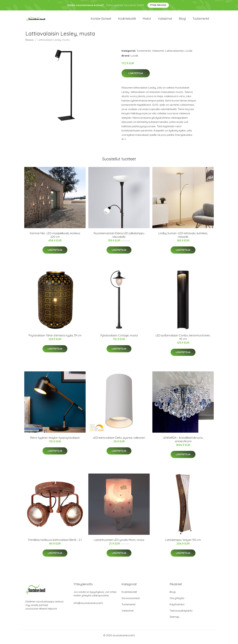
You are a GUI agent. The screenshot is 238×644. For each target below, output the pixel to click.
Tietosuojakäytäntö (181, 613)
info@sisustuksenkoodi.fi (88, 606)
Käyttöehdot (177, 607)
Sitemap (174, 620)
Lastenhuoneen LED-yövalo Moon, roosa (119, 543)
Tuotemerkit (201, 20)
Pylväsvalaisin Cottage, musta (119, 338)
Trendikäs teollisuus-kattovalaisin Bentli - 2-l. (55, 543)
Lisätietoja (136, 76)
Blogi (182, 20)
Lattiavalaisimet (174, 54)
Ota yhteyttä (177, 601)
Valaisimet (165, 20)
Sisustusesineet (131, 601)
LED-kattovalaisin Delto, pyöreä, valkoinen (119, 441)
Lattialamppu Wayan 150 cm (183, 543)
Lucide (189, 54)
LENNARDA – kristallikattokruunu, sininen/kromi (183, 442)
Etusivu (29, 43)
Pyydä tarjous (158, 5)
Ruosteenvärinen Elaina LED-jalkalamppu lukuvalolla (119, 238)
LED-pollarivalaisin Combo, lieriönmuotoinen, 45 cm (183, 340)
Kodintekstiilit (127, 20)
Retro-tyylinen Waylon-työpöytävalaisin (55, 441)
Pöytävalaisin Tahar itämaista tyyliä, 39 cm (55, 338)
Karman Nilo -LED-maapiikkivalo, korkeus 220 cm (55, 238)
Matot (147, 20)
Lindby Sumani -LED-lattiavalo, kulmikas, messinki (183, 238)
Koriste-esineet (101, 20)
